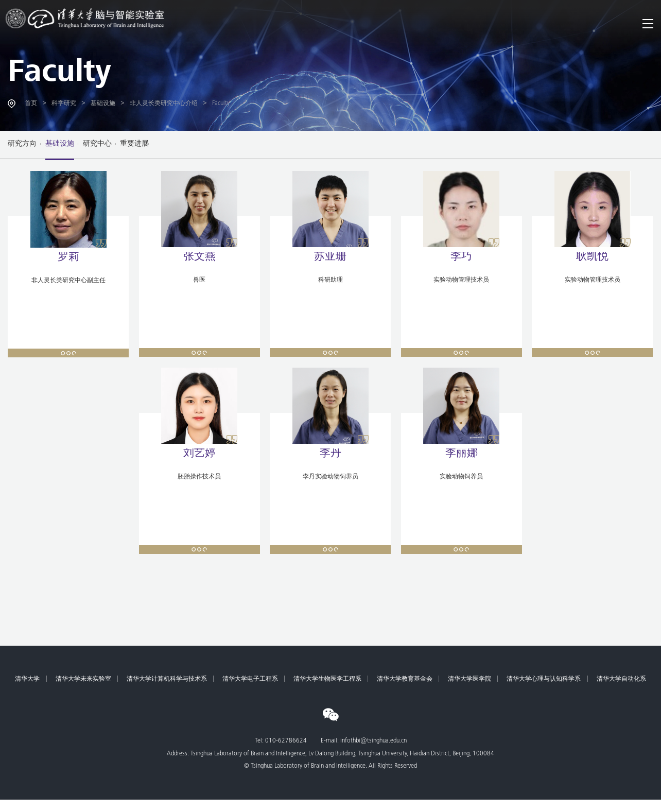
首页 (31, 103)
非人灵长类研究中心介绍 (164, 103)
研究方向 (22, 144)
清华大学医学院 (469, 679)
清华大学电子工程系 (250, 679)
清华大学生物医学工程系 (327, 679)
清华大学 (27, 679)
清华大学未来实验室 (83, 679)
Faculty (59, 74)
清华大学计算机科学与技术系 (167, 679)
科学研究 (64, 103)
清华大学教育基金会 (405, 679)
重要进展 (134, 144)
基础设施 (103, 103)
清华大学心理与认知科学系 (544, 679)
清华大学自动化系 (621, 679)
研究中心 (97, 144)
